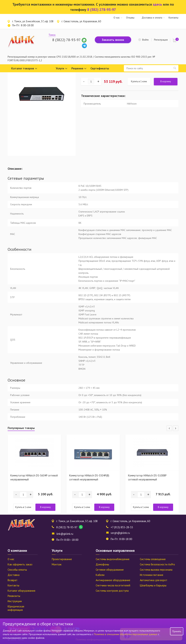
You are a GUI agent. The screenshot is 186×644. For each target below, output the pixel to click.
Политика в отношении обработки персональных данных (126, 634)
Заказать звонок (113, 40)
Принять (177, 631)
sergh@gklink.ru (120, 533)
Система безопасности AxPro (157, 564)
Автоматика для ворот (154, 580)
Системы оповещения (153, 559)
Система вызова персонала (156, 570)
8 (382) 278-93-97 (102, 10)
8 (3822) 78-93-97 (66, 40)
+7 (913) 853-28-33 (122, 527)
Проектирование (62, 559)
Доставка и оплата (152, 18)
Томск (52, 35)
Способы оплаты (17, 570)
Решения (79, 69)
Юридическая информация (16, 608)
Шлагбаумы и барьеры (153, 585)
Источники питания (151, 575)
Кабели (100, 575)
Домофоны (102, 564)
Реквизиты (14, 596)
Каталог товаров (24, 69)
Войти (145, 40)
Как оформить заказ (20, 564)
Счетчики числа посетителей (113, 585)
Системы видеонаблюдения (113, 559)
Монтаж (57, 564)
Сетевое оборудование (110, 570)
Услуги (62, 69)
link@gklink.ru (65, 534)
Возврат (13, 580)
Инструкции (15, 601)
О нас (117, 18)
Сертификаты (100, 68)
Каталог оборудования (21, 591)
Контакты (173, 18)
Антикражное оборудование (113, 580)
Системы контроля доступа (112, 591)
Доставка (14, 575)
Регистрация (161, 40)
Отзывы (130, 18)
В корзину (166, 81)
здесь (157, 4)
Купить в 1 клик (139, 81)
